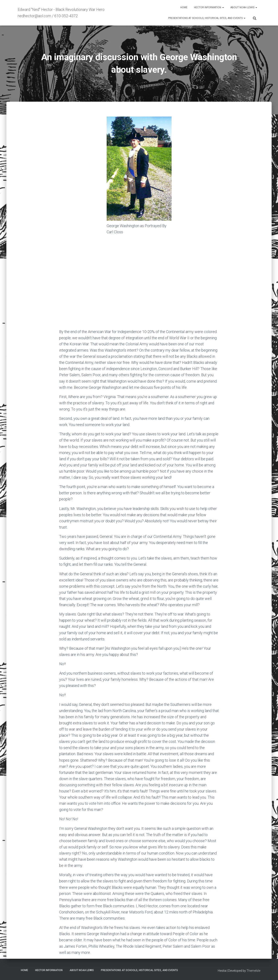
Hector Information (209, 7)
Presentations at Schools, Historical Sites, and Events (207, 18)
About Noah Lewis (244, 7)
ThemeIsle (253, 971)
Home (184, 7)
